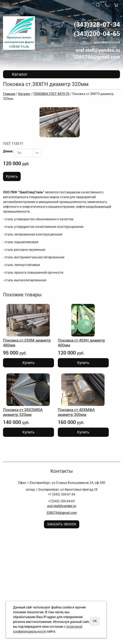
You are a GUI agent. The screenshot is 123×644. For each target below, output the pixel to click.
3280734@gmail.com (62, 513)
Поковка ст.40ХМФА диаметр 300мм (76, 412)
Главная (9, 94)
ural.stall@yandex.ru (62, 506)
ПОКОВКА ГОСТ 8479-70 (51, 94)
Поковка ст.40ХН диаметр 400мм (81, 343)
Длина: (8, 151)
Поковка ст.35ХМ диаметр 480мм (27, 343)
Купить (12, 176)
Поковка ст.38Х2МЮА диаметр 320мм (23, 412)
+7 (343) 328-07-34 (61, 494)
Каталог (24, 94)
